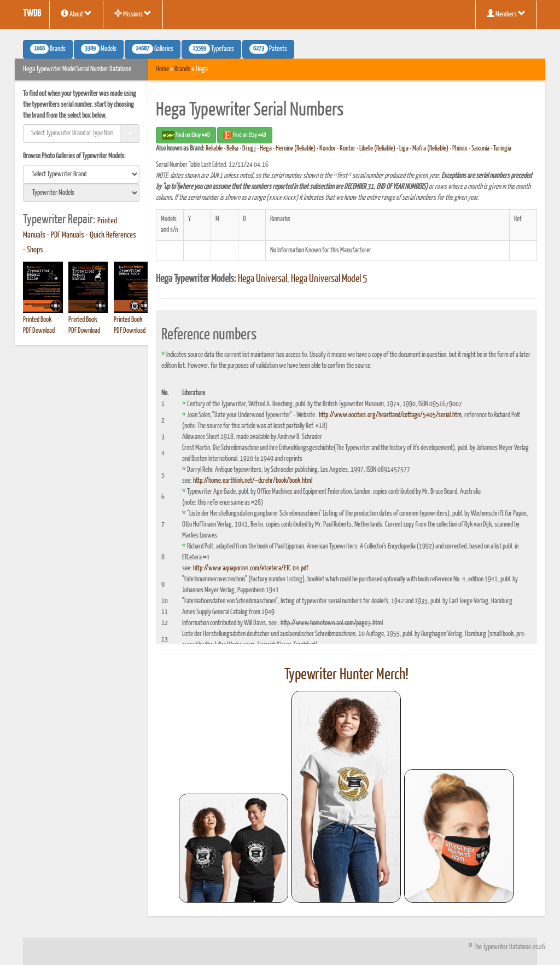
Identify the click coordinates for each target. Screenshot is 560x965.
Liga (404, 149)
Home (162, 69)
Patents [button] (268, 49)
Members (506, 14)
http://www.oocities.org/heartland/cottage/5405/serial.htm (390, 415)
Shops (35, 250)
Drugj (249, 149)
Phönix (460, 149)
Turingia (502, 149)
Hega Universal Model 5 (329, 279)
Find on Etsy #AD (245, 135)
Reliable (214, 149)
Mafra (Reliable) (430, 149)
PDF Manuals (68, 235)
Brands (182, 69)
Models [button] (99, 49)
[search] (81, 174)
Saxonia (480, 149)
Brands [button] (48, 49)
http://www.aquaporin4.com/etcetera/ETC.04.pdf (251, 568)
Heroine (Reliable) (296, 149)
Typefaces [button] (211, 49)
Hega (266, 149)
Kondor (328, 149)
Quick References (113, 235)
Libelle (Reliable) (377, 149)
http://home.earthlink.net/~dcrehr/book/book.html (253, 481)
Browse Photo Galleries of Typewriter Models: (74, 156)
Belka (232, 149)
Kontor (348, 149)
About (76, 14)
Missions (133, 14)
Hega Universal (262, 279)
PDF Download (39, 331)
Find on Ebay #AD (186, 135)
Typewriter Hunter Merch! (346, 675)
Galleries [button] (153, 49)
